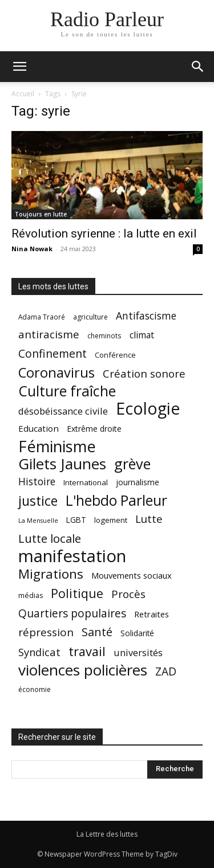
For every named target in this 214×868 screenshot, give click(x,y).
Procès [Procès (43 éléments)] (128, 594)
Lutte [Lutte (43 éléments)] (149, 519)
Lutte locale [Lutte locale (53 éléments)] (50, 539)
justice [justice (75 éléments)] (38, 501)
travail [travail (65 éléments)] (87, 651)
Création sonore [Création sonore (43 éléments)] (144, 373)
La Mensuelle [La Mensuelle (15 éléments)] (38, 521)
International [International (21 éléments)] (86, 482)
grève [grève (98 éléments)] (132, 464)
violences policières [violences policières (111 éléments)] (83, 670)
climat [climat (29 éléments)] (142, 335)
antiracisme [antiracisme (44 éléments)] (49, 335)
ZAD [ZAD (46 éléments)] (166, 671)
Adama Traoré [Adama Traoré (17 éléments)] (42, 317)
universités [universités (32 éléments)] (138, 652)
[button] (19, 67)
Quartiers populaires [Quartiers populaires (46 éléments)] (72, 613)
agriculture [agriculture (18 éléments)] (90, 317)
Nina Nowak (32, 249)
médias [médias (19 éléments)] (31, 595)
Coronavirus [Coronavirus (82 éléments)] (56, 373)
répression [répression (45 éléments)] (46, 632)
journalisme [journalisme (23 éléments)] (138, 482)
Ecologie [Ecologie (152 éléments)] (148, 409)
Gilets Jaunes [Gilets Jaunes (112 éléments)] (62, 464)
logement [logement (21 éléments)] (111, 520)
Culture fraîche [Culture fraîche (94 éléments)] (67, 391)
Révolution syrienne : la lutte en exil (104, 234)
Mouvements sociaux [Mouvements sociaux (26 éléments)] (132, 575)
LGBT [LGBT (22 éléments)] (76, 520)
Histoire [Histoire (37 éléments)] (37, 482)
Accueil (23, 94)
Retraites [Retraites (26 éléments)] (152, 614)
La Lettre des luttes (107, 834)
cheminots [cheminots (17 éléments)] (104, 335)
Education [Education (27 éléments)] (39, 428)
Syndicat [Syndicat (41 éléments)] (39, 652)
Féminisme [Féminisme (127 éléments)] (57, 446)
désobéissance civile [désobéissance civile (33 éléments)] (63, 411)
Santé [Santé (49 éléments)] (97, 632)
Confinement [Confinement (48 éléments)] (53, 353)
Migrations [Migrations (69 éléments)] (51, 574)
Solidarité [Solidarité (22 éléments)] (137, 633)
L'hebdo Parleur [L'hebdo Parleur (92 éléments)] (116, 500)
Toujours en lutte (41, 214)
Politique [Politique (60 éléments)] (77, 593)
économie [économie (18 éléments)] (35, 689)
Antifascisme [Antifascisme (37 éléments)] (146, 316)
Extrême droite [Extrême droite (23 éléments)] (94, 429)
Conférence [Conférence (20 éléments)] (115, 355)
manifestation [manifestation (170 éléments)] (72, 556)
